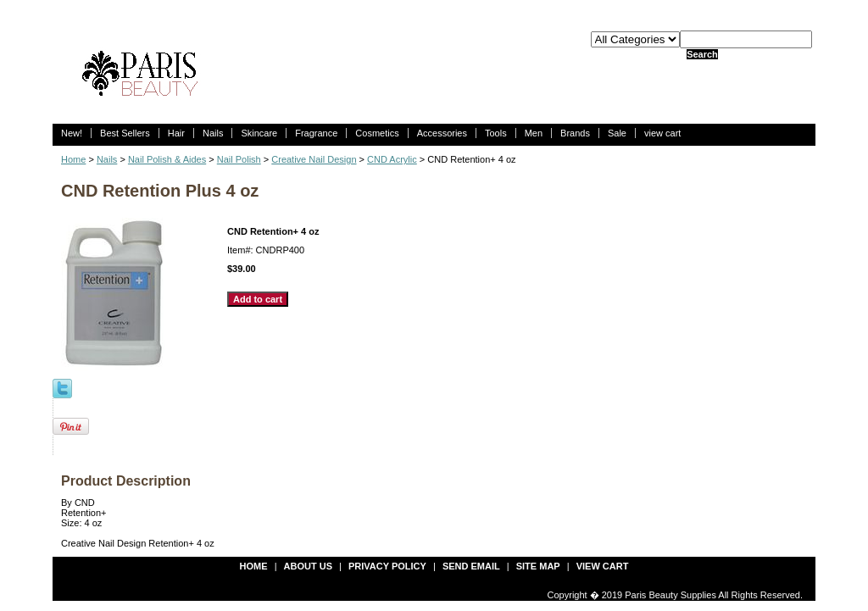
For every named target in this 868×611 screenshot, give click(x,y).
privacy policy (387, 566)
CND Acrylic (392, 159)
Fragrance (316, 133)
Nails (213, 133)
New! (72, 133)
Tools (496, 133)
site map (538, 566)
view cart (662, 133)
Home (73, 159)
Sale (617, 133)
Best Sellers (125, 133)
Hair (176, 133)
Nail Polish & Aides (167, 159)
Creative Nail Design (314, 159)
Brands (575, 133)
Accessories (442, 133)
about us (308, 566)
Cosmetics (377, 133)
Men (534, 133)
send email (471, 566)
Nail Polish (239, 159)
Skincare (259, 133)
